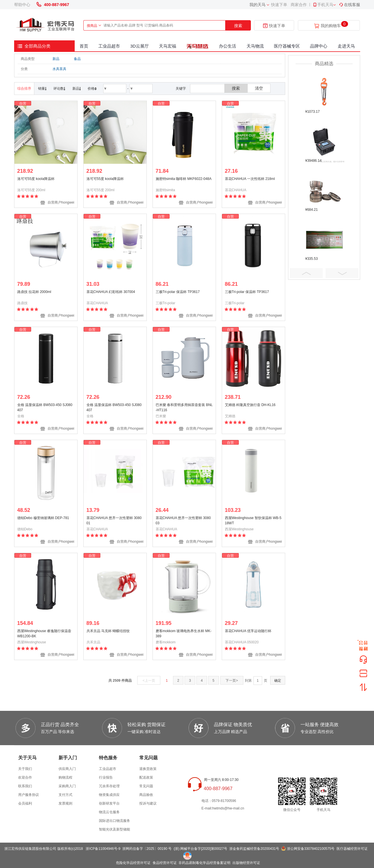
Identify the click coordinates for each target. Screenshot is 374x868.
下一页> (232, 681)
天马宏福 (168, 46)
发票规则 (65, 803)
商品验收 (146, 795)
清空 (259, 88)
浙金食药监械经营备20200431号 (254, 849)
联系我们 (25, 786)
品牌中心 (319, 46)
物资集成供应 (109, 795)
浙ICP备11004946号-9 (103, 849)
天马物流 (255, 46)
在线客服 (349, 5)
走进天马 (346, 46)
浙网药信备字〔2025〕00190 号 (147, 849)
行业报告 (106, 777)
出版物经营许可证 (246, 863)
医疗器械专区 (287, 46)
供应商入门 (67, 769)
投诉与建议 (148, 803)
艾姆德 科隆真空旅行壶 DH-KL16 (250, 405)
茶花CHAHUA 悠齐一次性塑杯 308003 (183, 521)
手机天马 (323, 5)
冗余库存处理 (109, 786)
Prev (306, 273)
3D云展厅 (140, 46)
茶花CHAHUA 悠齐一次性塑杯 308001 (114, 521)
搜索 (238, 26)
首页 (84, 46)
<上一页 (149, 681)
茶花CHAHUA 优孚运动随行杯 (248, 631)
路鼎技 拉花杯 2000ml (34, 292)
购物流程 (65, 777)
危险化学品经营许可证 (133, 863)
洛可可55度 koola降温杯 (36, 179)
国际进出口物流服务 (114, 821)
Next (342, 273)
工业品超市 (109, 46)
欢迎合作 (25, 777)
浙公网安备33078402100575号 (311, 849)
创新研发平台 (109, 803)
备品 (77, 59)
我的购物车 (331, 26)
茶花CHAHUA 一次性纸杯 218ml (250, 179)
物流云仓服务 (109, 812)
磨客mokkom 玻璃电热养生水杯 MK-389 (184, 634)
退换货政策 (148, 769)
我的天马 (258, 5)
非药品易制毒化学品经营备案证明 (204, 863)
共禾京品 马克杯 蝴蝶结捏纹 (108, 631)
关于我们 (25, 769)
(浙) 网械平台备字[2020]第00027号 (200, 849)
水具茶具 (59, 69)
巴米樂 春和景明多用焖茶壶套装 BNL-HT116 (184, 407)
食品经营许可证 (165, 863)
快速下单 (279, 5)
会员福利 (25, 803)
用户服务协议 (29, 795)
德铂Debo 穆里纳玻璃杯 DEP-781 (43, 518)
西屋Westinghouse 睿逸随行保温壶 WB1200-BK (44, 634)
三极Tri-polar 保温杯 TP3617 (178, 292)
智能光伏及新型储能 (114, 829)
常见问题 (146, 786)
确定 (278, 681)
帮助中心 (22, 5)
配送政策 (146, 777)
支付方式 (65, 795)
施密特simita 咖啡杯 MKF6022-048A (184, 179)
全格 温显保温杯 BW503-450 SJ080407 (45, 407)
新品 (56, 59)
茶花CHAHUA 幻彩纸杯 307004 (111, 292)
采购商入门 (67, 786)
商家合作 (299, 5)
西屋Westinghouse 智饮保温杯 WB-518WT (253, 521)
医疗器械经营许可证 (352, 849)
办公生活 (228, 46)
